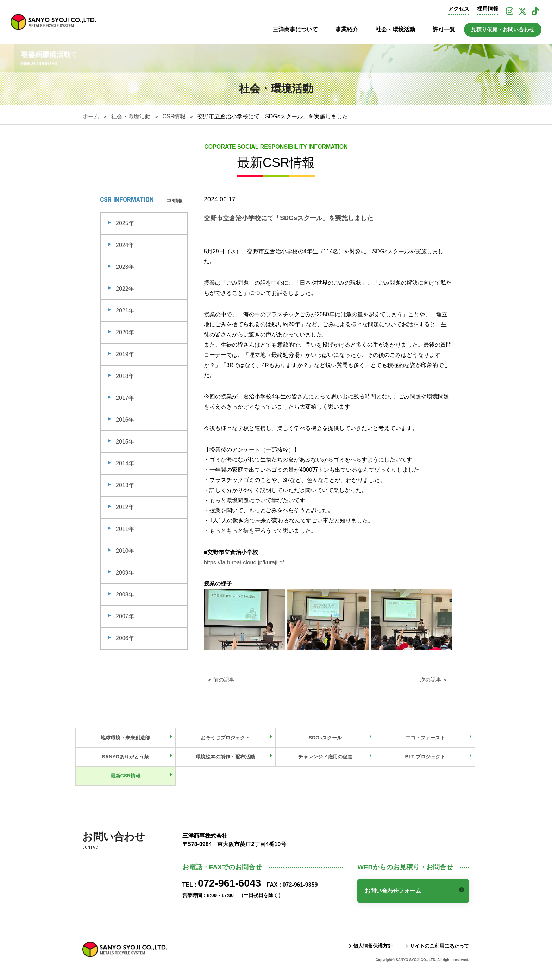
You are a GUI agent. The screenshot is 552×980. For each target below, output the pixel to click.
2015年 (125, 442)
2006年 (125, 638)
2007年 (125, 616)
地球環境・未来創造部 (125, 738)
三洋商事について (295, 29)
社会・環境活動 (395, 29)
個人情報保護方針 (373, 946)
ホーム (91, 116)
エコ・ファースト (425, 738)
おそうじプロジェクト (225, 738)
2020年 (125, 332)
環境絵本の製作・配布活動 (225, 757)
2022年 (125, 289)
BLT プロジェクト (425, 757)
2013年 (125, 485)
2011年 (125, 529)
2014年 (125, 463)
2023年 (125, 267)
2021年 (125, 311)
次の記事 (435, 680)
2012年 (125, 507)
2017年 (125, 398)
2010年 (125, 551)
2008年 (125, 594)
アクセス (459, 9)
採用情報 (488, 9)
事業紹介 (347, 29)
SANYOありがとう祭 (125, 757)
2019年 (125, 354)
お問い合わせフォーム (393, 891)
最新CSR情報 (126, 776)
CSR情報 (174, 116)
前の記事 (220, 680)
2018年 (125, 376)
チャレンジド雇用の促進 (325, 757)
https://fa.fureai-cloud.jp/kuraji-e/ (244, 562)
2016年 (125, 420)
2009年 (125, 573)
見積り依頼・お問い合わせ (503, 29)
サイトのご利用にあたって (439, 946)
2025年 (125, 223)
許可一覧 (444, 29)
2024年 (125, 245)
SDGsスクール (325, 738)
